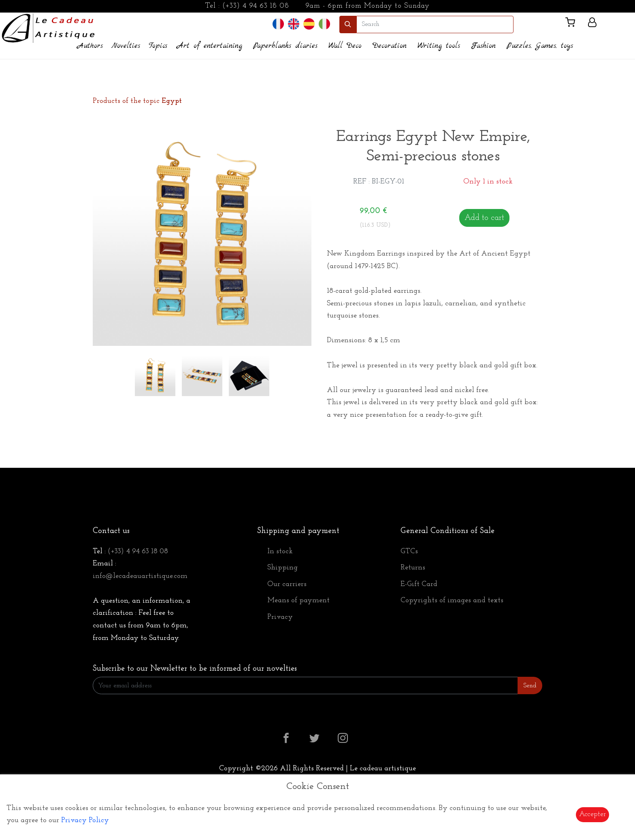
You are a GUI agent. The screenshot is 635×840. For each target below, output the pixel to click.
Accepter (592, 814)
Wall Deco (345, 46)
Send (530, 686)
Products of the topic (137, 101)
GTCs (409, 551)
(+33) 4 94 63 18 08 (256, 6)
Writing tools (439, 46)
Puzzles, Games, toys (540, 46)
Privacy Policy (85, 820)
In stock (280, 551)
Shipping (282, 568)
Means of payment (298, 600)
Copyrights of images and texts (452, 600)
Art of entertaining (210, 46)
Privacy (280, 617)
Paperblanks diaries (285, 46)
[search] (435, 25)
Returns (413, 568)
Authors (90, 46)
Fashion (483, 46)
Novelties (126, 46)
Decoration (390, 46)
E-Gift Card (419, 584)
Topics (158, 46)
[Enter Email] (305, 685)
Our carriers (287, 584)
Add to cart (484, 218)
